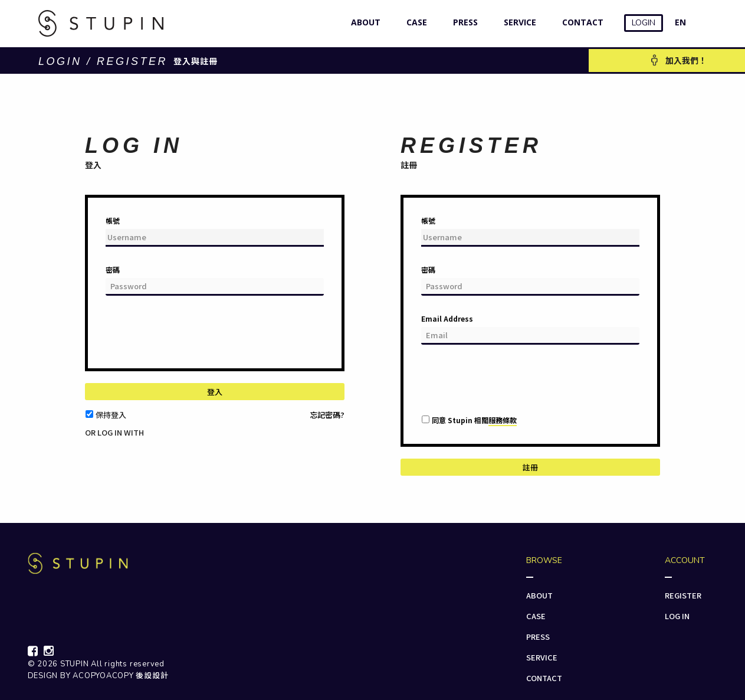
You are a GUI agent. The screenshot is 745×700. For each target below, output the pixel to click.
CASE (414, 22)
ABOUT (363, 22)
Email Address (447, 318)
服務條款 (503, 420)
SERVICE (517, 22)
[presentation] (195, 336)
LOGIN (644, 23)
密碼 (113, 269)
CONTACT (580, 22)
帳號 (113, 220)
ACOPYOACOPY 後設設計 (120, 676)
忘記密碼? (327, 415)
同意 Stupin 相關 (474, 420)
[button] (92, 442)
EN (680, 22)
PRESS (463, 22)
